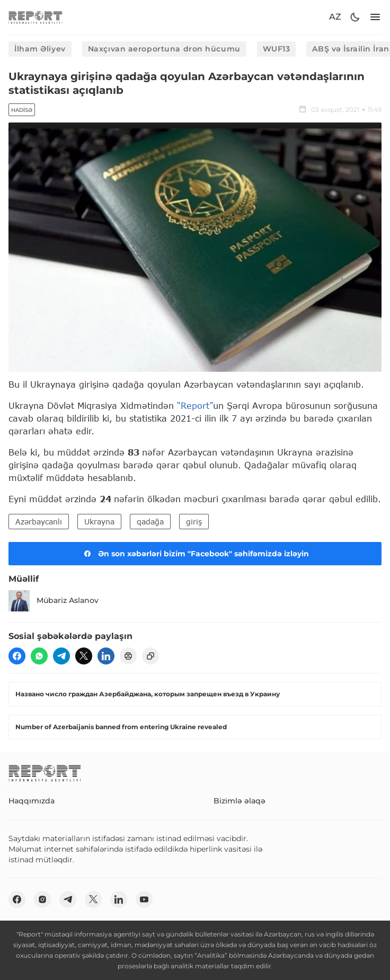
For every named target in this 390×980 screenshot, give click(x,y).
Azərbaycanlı (39, 522)
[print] (128, 656)
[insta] (42, 899)
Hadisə (22, 110)
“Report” (195, 405)
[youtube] (144, 899)
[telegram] (61, 656)
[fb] (17, 656)
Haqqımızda (32, 801)
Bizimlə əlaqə (240, 801)
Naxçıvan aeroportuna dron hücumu (164, 49)
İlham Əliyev (40, 49)
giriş (194, 522)
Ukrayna (99, 522)
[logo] (36, 17)
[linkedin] (106, 656)
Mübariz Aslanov (54, 601)
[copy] (150, 656)
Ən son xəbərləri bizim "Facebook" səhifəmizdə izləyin (195, 554)
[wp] (39, 656)
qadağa (150, 522)
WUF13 (277, 49)
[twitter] (84, 656)
